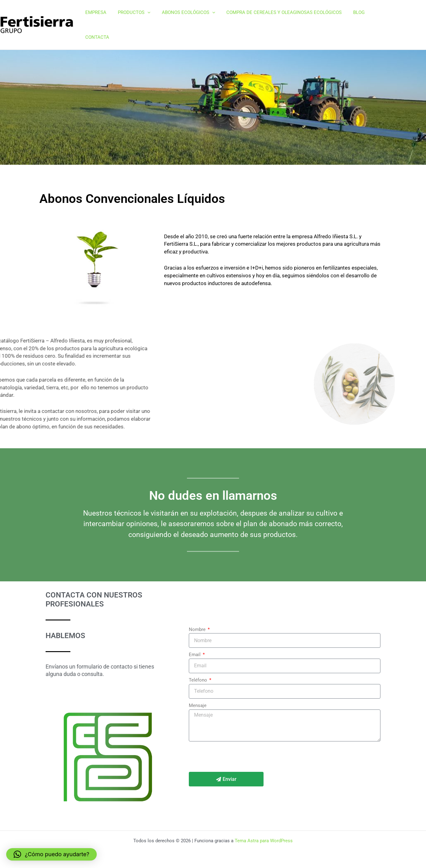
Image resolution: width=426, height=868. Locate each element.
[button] (150, 14)
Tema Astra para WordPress (264, 841)
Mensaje (198, 683)
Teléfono (199, 658)
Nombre (198, 607)
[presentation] (236, 735)
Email (195, 633)
